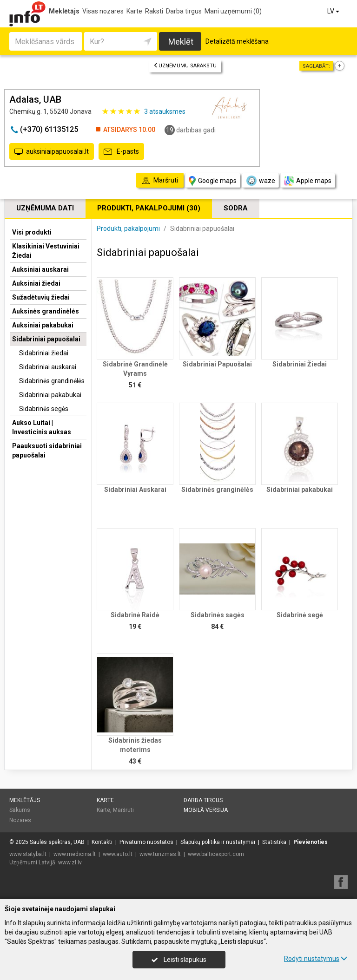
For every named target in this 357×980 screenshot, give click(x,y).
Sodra (236, 208)
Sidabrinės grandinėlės (52, 381)
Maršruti (123, 810)
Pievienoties (311, 842)
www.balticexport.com (216, 854)
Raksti (154, 11)
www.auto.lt (118, 854)
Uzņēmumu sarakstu (185, 66)
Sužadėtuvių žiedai (41, 297)
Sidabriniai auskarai (48, 367)
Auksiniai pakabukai (43, 325)
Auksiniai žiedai (36, 283)
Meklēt (181, 42)
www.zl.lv (70, 862)
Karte (134, 11)
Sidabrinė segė (300, 615)
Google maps (213, 181)
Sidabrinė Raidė (135, 615)
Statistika (274, 842)
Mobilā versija (206, 810)
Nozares (20, 820)
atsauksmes (165, 111)
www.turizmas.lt (160, 854)
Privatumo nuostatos (146, 842)
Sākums (20, 810)
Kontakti (102, 842)
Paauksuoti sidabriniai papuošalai (47, 451)
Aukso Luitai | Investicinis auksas (42, 427)
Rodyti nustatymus (316, 959)
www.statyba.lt (28, 854)
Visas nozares (103, 11)
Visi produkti (32, 232)
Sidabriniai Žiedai (300, 364)
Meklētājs (64, 11)
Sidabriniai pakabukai (50, 395)
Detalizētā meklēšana (237, 41)
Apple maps (308, 181)
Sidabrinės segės (44, 409)
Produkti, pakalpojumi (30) (149, 208)
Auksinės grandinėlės (46, 311)
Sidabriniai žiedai (44, 353)
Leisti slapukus (179, 960)
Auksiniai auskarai (40, 269)
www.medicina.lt (75, 854)
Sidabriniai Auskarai (135, 490)
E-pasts (121, 152)
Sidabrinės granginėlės (217, 490)
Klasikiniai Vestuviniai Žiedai (46, 251)
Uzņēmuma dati (45, 208)
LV (334, 11)
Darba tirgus (184, 11)
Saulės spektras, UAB (57, 842)
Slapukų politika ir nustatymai (218, 842)
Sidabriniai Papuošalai (217, 364)
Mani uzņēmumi (233, 11)
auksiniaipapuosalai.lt (52, 152)
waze (260, 181)
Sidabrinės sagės (218, 615)
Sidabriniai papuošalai (46, 339)
